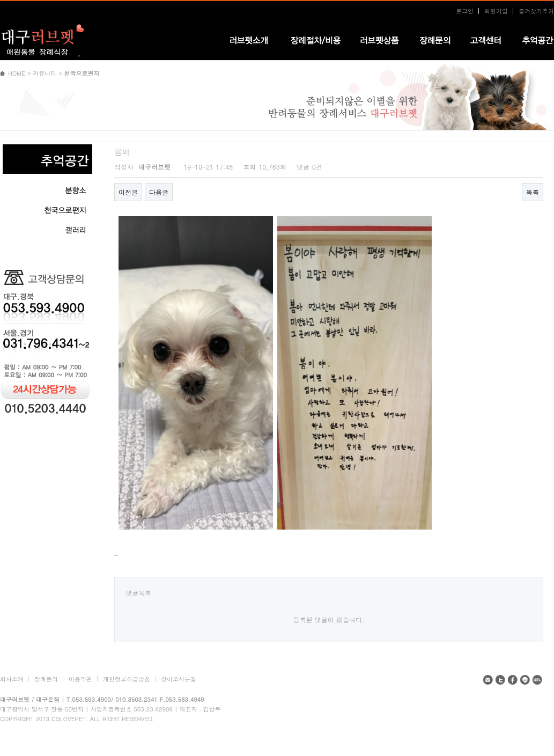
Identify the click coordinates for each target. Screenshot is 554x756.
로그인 (465, 11)
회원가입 (496, 11)
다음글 (159, 192)
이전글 (128, 192)
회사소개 (12, 679)
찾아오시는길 (179, 679)
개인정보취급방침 (127, 679)
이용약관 (80, 679)
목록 (533, 192)
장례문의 (46, 679)
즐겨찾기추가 (536, 11)
